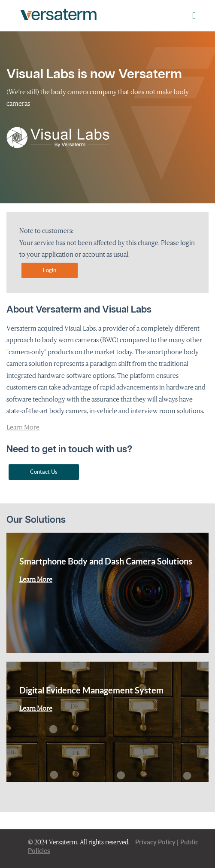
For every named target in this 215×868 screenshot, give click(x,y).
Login (50, 270)
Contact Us (44, 472)
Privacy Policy (155, 842)
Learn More (23, 427)
